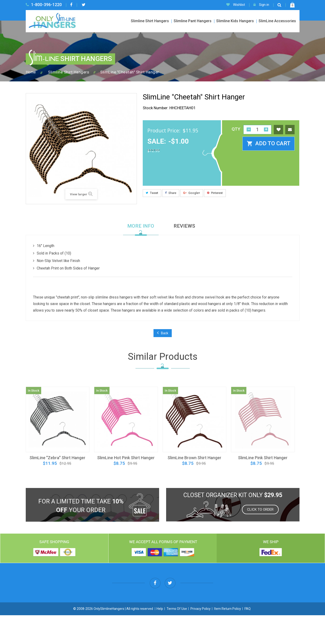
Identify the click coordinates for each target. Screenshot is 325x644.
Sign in (261, 5)
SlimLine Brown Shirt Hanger (194, 458)
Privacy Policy (201, 637)
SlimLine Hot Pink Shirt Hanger (126, 458)
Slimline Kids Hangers (235, 21)
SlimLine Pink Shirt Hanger (263, 458)
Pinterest (215, 193)
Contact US (290, 621)
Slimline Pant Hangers (193, 21)
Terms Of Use (177, 637)
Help (160, 637)
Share (171, 193)
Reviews (184, 226)
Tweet (152, 193)
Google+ (192, 193)
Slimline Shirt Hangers (150, 21)
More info (141, 226)
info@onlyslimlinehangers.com (265, 590)
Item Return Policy (228, 637)
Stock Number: (156, 108)
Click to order (260, 509)
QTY (236, 129)
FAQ (248, 637)
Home (31, 72)
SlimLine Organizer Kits (254, 621)
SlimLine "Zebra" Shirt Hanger (57, 458)
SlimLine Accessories (277, 21)
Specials (221, 621)
